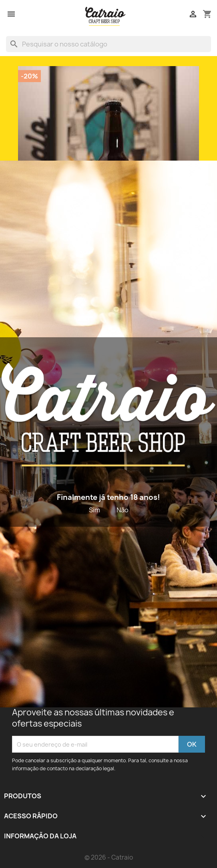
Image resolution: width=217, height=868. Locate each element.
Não (123, 510)
